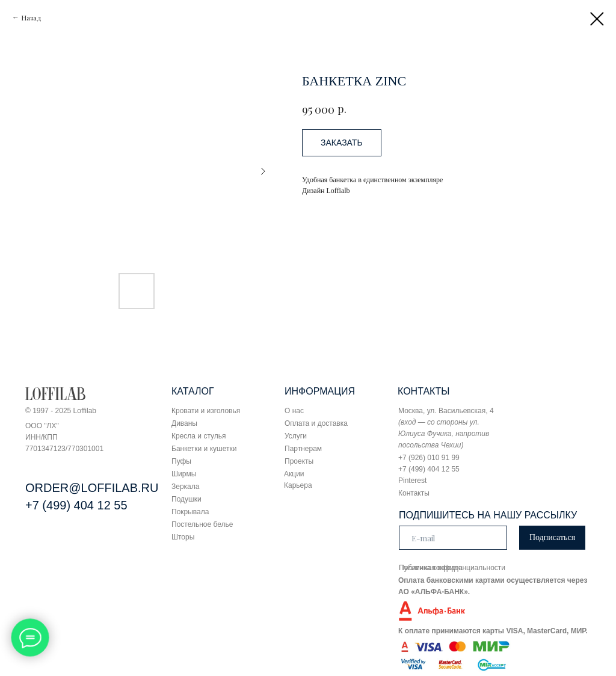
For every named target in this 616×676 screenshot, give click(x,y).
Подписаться (552, 537)
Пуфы (181, 461)
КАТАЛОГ (193, 391)
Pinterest (412, 481)
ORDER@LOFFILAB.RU (92, 488)
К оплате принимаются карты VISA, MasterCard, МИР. (493, 631)
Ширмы (184, 474)
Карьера (298, 485)
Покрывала (190, 512)
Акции (294, 474)
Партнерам (303, 449)
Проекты (299, 461)
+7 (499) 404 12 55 (76, 505)
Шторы (183, 537)
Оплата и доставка (316, 423)
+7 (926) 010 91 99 (429, 458)
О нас (294, 411)
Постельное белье (202, 524)
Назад (31, 17)
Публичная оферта (431, 568)
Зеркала (185, 487)
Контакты (414, 493)
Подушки (186, 499)
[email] (453, 538)
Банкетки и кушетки (204, 449)
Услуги (296, 436)
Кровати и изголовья (206, 411)
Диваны (184, 423)
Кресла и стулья (199, 436)
